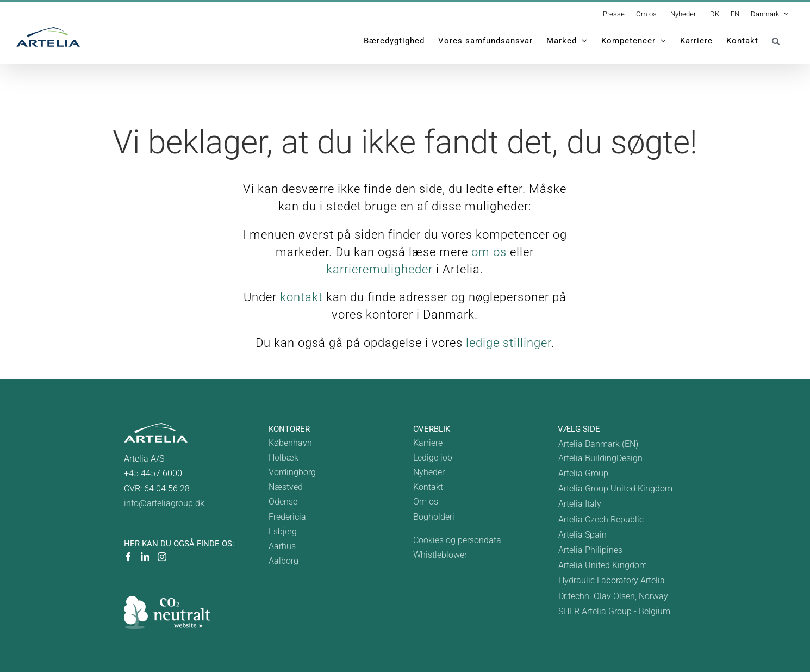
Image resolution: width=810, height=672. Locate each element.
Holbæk (283, 458)
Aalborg (283, 561)
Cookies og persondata (457, 540)
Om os (426, 502)
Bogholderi (434, 517)
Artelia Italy (580, 504)
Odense (283, 502)
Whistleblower (440, 555)
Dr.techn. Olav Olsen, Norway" (615, 596)
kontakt (301, 297)
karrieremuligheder (379, 269)
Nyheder (429, 472)
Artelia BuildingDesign (600, 458)
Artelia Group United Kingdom (615, 489)
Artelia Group (583, 473)
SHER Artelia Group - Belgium (614, 611)
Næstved (286, 487)
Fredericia (287, 517)
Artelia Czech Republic (601, 519)
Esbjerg (283, 531)
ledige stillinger (509, 343)
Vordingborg (292, 472)
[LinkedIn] (145, 557)
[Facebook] (128, 557)
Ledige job (433, 458)
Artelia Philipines (590, 550)
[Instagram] (162, 557)
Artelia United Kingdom (603, 565)
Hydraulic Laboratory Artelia (612, 580)
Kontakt (428, 487)
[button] (776, 41)
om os (489, 252)
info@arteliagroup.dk (164, 503)
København (290, 443)
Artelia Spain (582, 535)
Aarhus (282, 546)
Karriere (428, 443)
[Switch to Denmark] (615, 444)
